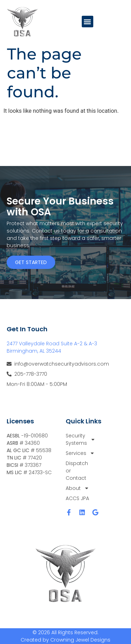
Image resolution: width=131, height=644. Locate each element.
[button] (88, 22)
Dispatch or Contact (77, 471)
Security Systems (78, 439)
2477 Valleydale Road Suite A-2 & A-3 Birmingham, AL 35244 (52, 347)
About (77, 488)
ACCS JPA (77, 498)
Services (78, 453)
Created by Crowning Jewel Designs (65, 640)
